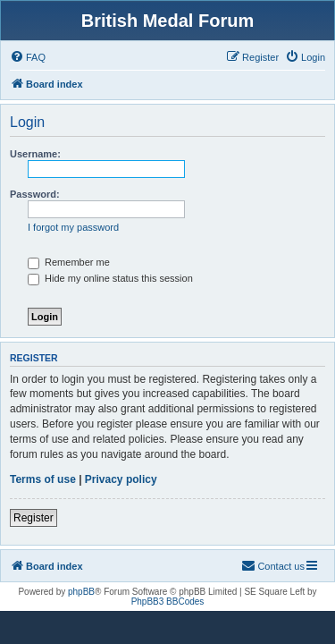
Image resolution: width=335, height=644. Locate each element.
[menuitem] (28, 57)
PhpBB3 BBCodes (168, 602)
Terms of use (43, 479)
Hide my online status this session (110, 278)
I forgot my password (73, 227)
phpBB (81, 592)
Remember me (69, 262)
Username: (35, 154)
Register (33, 518)
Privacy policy (121, 479)
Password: (35, 194)
